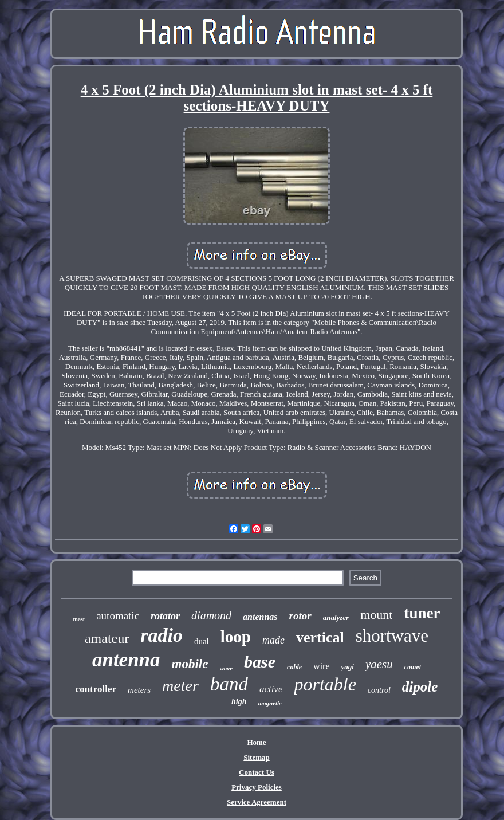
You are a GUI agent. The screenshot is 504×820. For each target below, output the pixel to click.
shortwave (392, 636)
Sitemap (257, 757)
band (229, 684)
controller (96, 689)
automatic (118, 616)
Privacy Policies (257, 787)
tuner (422, 613)
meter (180, 686)
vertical (320, 637)
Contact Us (257, 772)
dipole (420, 687)
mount (376, 615)
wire (321, 666)
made (273, 640)
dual (202, 641)
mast (79, 619)
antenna (126, 660)
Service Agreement (257, 802)
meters (139, 690)
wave (226, 668)
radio (162, 635)
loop (236, 637)
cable (294, 667)
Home (256, 742)
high (239, 702)
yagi (348, 667)
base (260, 662)
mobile (190, 664)
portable (325, 684)
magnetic (270, 703)
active (271, 689)
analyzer (336, 617)
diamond (211, 615)
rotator (165, 616)
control (379, 690)
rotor (300, 616)
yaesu (379, 664)
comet (413, 667)
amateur (107, 638)
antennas (260, 617)
